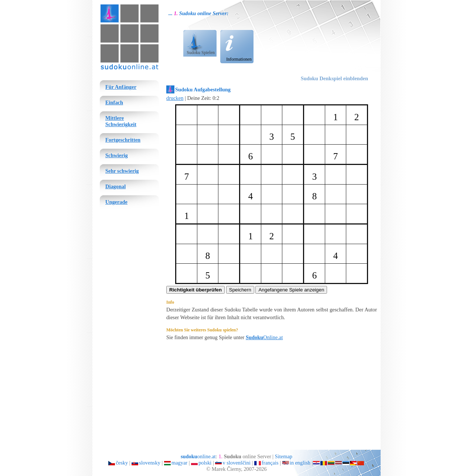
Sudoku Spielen (201, 53)
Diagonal (115, 186)
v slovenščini (236, 463)
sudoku (109, 6)
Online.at (264, 337)
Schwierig (117, 155)
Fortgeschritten (123, 140)
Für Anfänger (121, 87)
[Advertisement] (331, 41)
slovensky (150, 463)
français (270, 463)
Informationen (239, 59)
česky (122, 463)
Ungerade (116, 202)
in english (300, 463)
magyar (179, 463)
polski (205, 463)
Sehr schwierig (122, 171)
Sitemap (284, 456)
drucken (175, 98)
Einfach (114, 102)
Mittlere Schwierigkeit (121, 121)
